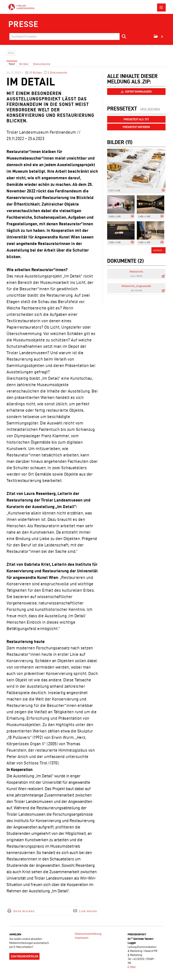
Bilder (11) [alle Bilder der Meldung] (120, 142)
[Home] (22, 7)
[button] (158, 36)
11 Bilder (36, 73)
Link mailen (88, 911)
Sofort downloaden (136, 92)
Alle (11, 53)
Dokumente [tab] (42, 64)
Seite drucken (24, 911)
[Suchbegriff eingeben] (69, 37)
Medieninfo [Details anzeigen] (136, 272)
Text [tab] (12, 64)
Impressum (82, 938)
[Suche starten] (124, 37)
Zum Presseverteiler (25, 956)
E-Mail (132, 967)
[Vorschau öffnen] (136, 168)
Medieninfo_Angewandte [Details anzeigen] (136, 286)
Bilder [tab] (24, 64)
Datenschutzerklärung (88, 934)
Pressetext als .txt (136, 119)
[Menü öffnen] (161, 7)
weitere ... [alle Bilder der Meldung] (158, 250)
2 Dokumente (57, 73)
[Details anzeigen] (162, 190)
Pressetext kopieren (136, 127)
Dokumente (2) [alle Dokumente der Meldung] (125, 261)
